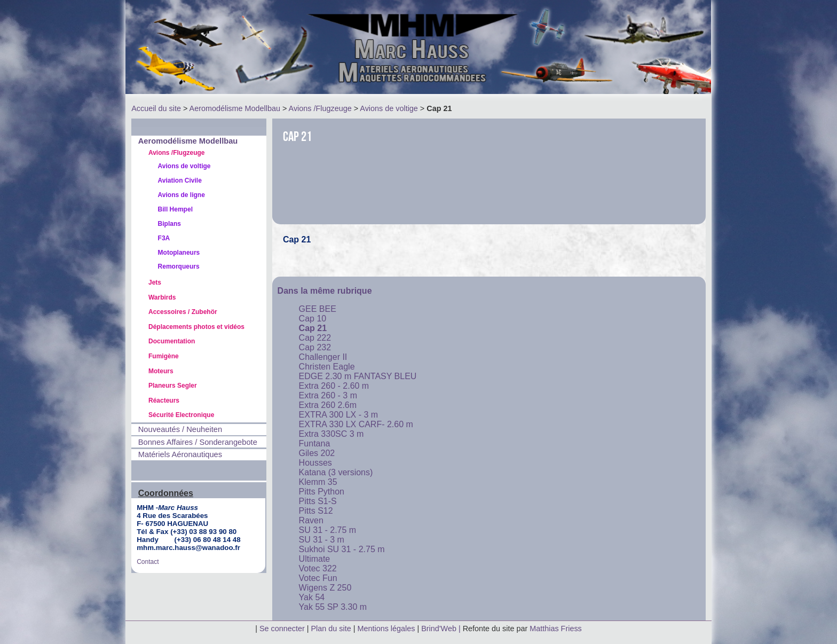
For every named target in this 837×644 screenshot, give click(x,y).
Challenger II (323, 357)
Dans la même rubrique (325, 291)
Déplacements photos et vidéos (196, 327)
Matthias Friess (556, 629)
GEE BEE (318, 309)
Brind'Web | (442, 629)
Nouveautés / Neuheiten (180, 429)
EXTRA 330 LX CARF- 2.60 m (356, 424)
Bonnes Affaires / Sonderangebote (198, 442)
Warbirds (162, 297)
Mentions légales (387, 629)
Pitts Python (322, 492)
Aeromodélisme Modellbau (235, 108)
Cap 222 (315, 338)
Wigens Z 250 (325, 588)
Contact (148, 562)
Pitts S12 (316, 511)
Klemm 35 (318, 482)
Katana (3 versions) (336, 472)
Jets (155, 282)
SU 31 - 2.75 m (328, 530)
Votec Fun (318, 578)
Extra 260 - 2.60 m (334, 386)
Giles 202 (317, 453)
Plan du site (331, 629)
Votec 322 (318, 568)
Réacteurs (164, 400)
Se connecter (282, 629)
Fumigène (164, 356)
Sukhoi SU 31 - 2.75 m (342, 549)
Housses (315, 463)
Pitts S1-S (318, 501)
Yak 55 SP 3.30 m (333, 607)
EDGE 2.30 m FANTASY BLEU (358, 376)
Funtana (315, 443)
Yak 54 (312, 597)
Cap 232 (315, 347)
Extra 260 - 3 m (328, 395)
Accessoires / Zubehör (183, 312)
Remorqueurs (179, 266)
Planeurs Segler (173, 386)
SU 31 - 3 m (322, 540)
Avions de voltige (389, 108)
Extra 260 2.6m (328, 405)
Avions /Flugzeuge (320, 108)
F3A (164, 238)
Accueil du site (156, 108)
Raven (311, 520)
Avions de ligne (181, 195)
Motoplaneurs (179, 253)
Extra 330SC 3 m (331, 434)
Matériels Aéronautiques (180, 454)
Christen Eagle (327, 367)
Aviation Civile (180, 180)
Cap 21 (313, 328)
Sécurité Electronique (181, 415)
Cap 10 (313, 319)
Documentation (172, 341)
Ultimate (315, 559)
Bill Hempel (175, 209)
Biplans (169, 224)
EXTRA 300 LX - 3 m (339, 415)
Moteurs (161, 371)
